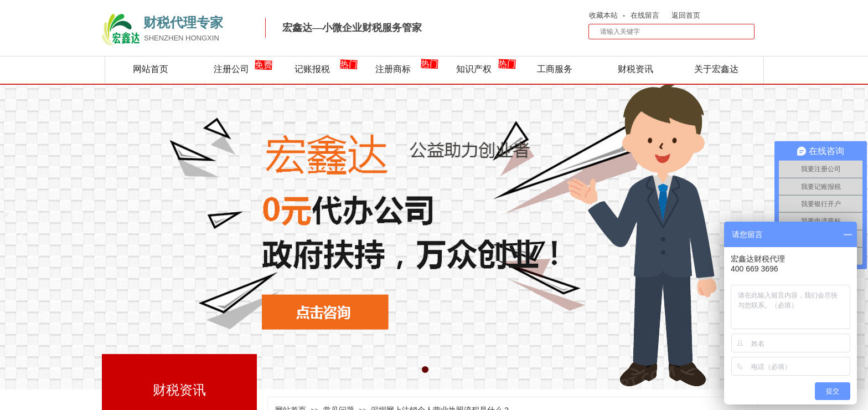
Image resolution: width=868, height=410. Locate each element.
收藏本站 (603, 15)
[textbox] (664, 32)
